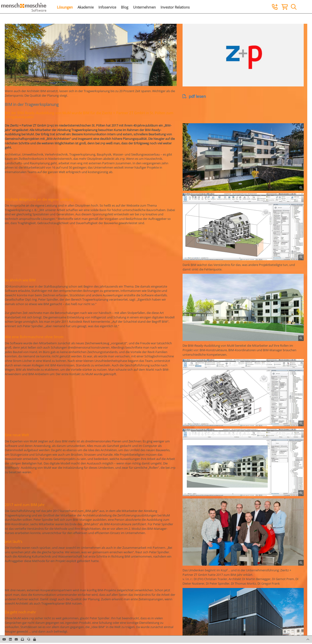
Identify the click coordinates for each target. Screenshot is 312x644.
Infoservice (107, 7)
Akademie (86, 7)
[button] (34, 639)
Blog (125, 7)
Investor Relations (175, 7)
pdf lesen (194, 96)
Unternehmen (144, 7)
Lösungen (65, 7)
